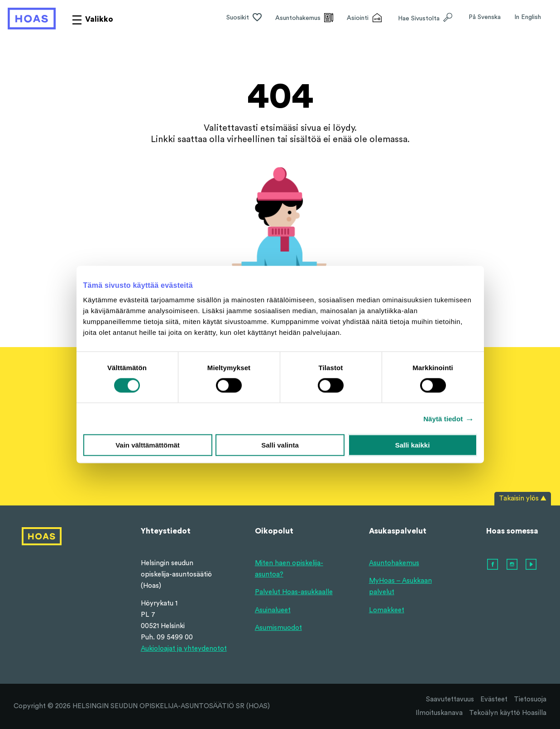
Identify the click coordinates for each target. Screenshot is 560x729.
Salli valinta (280, 445)
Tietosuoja (530, 699)
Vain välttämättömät (148, 445)
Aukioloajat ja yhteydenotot (184, 649)
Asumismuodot (278, 628)
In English (528, 17)
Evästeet (494, 699)
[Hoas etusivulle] (32, 19)
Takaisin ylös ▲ (523, 498)
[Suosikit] (244, 19)
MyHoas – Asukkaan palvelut (400, 586)
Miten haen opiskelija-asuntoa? (289, 569)
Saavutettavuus (450, 699)
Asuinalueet (273, 610)
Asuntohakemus (394, 563)
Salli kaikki (413, 445)
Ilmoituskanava (439, 713)
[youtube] (531, 565)
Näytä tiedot (443, 418)
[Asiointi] (364, 19)
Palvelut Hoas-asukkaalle (294, 592)
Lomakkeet (387, 610)
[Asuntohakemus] (304, 19)
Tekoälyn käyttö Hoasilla (508, 713)
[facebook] (493, 565)
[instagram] (512, 565)
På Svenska (485, 17)
